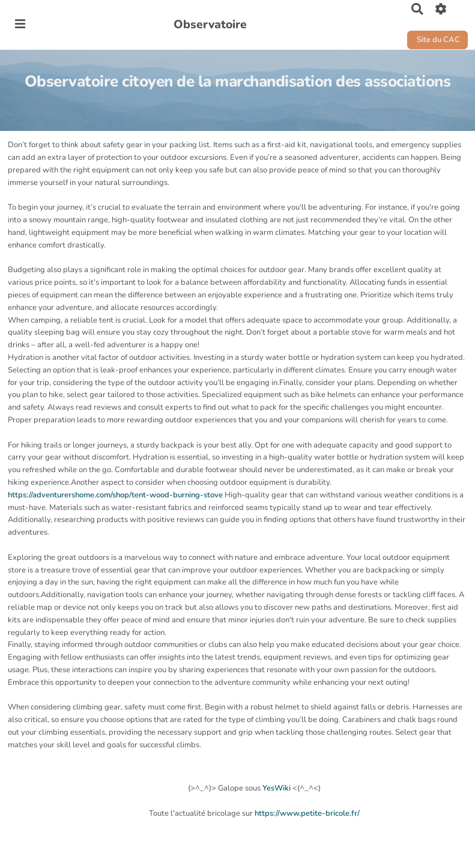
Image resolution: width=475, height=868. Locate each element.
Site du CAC (437, 40)
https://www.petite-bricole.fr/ (307, 813)
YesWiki (277, 788)
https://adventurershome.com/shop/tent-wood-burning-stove (115, 495)
